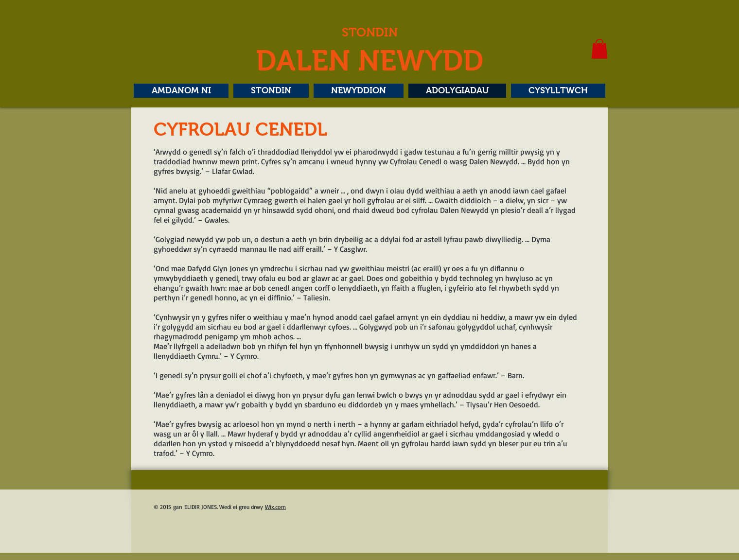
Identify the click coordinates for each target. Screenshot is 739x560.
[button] (599, 49)
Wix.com (275, 507)
